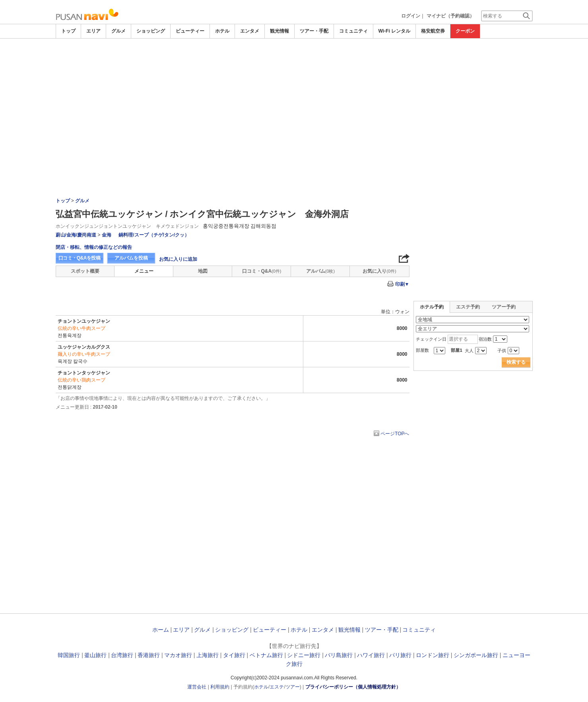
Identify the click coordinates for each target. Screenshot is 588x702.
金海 (107, 235)
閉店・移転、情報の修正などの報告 (94, 247)
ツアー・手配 (314, 31)
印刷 (402, 284)
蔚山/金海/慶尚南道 (76, 235)
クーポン (465, 31)
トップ (68, 31)
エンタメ (250, 31)
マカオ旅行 (178, 655)
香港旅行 (149, 655)
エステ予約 (468, 307)
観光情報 (279, 31)
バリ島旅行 (339, 655)
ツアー (293, 687)
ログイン (411, 16)
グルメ (118, 31)
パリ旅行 (400, 655)
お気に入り (379, 271)
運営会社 (197, 687)
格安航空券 (433, 31)
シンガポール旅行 (476, 655)
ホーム (161, 630)
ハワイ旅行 (371, 655)
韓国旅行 (69, 655)
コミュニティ (353, 31)
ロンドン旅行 (433, 655)
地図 (203, 271)
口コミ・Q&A (262, 271)
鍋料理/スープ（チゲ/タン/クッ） (154, 235)
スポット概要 (85, 271)
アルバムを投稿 (131, 258)
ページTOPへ (395, 434)
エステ (277, 687)
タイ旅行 (234, 655)
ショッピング (151, 31)
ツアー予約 (504, 307)
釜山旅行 (95, 655)
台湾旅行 (122, 655)
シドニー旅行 (304, 655)
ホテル (222, 31)
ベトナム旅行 (266, 655)
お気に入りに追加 (178, 259)
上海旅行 (208, 655)
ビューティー (190, 31)
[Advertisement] (294, 98)
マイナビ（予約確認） (450, 16)
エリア (93, 31)
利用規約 (220, 687)
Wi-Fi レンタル (395, 31)
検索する (516, 362)
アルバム (320, 271)
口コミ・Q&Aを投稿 (80, 258)
